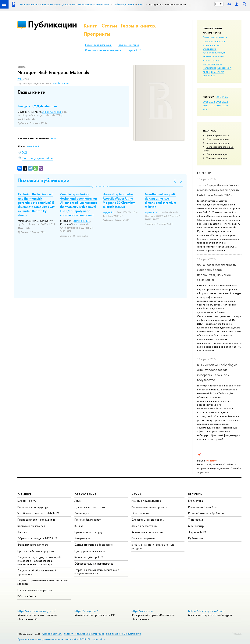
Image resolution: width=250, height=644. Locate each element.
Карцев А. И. (109, 212)
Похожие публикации (43, 180)
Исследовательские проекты (149, 507)
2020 (212, 105)
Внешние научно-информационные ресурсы (153, 546)
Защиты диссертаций (144, 526)
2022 (225, 102)
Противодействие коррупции (36, 551)
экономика (209, 75)
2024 (212, 102)
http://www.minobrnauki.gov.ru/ (37, 611)
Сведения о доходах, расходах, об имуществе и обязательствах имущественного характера (39, 561)
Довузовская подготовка (90, 507)
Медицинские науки (218, 143)
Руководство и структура (33, 507)
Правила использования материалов (103, 50)
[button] (92, 187)
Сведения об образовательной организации (37, 572)
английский (33, 147)
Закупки (22, 532)
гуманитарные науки (214, 52)
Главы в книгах (138, 26)
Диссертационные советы (148, 520)
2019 (219, 105)
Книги (91, 26)
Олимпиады (82, 513)
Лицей (78, 501)
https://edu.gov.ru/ (86, 611)
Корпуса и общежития (31, 526)
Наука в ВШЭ (134, 50)
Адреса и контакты (52, 634)
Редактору (237, 633)
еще (205, 109)
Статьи (109, 26)
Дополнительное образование (94, 545)
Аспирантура (82, 538)
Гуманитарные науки (218, 135)
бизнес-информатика (215, 37)
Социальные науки (217, 154)
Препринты (97, 34)
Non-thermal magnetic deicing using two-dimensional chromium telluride (161, 201)
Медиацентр (196, 526)
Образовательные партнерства (94, 564)
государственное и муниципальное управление (214, 45)
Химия (54, 139)
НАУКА (137, 494)
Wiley (20, 79)
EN (221, 4)
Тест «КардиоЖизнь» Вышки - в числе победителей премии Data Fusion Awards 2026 (218, 190)
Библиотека (196, 501)
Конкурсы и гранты (143, 538)
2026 (225, 97)
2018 (225, 105)
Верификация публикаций (98, 45)
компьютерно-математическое (212, 62)
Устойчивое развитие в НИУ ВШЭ (38, 513)
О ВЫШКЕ (25, 494)
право (206, 72)
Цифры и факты (27, 501)
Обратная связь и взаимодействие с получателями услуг (97, 572)
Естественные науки (218, 139)
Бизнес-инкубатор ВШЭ (89, 557)
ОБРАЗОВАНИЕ (85, 494)
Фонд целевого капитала (33, 545)
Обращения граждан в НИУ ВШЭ (37, 538)
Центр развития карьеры (90, 551)
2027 (219, 97)
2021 (206, 105)
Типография (196, 520)
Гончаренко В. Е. (82, 221)
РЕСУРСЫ (195, 494)
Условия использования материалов (84, 634)
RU (217, 4)
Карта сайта (98, 639)
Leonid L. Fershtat (61, 84)
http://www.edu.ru (143, 611)
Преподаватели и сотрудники (36, 520)
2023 (219, 102)
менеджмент (224, 68)
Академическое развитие (147, 532)
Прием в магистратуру (88, 532)
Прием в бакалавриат (88, 520)
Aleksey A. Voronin (52, 112)
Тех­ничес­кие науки (217, 158)
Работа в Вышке (27, 596)
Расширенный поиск (128, 45)
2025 (206, 102)
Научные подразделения (146, 501)
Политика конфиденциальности (123, 634)
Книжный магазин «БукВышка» (206, 513)
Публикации (52, 24)
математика (209, 68)
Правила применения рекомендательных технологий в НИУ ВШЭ (54, 639)
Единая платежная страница (35, 590)
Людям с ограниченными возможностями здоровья (43, 582)
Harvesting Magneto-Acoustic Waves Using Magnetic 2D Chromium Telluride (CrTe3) (119, 201)
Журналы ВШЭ (197, 532)
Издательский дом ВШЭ (203, 507)
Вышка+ (79, 526)
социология (218, 72)
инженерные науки (214, 56)
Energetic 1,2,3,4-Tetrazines (37, 106)
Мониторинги (140, 513)
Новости (204, 173)
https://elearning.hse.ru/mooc (207, 611)
